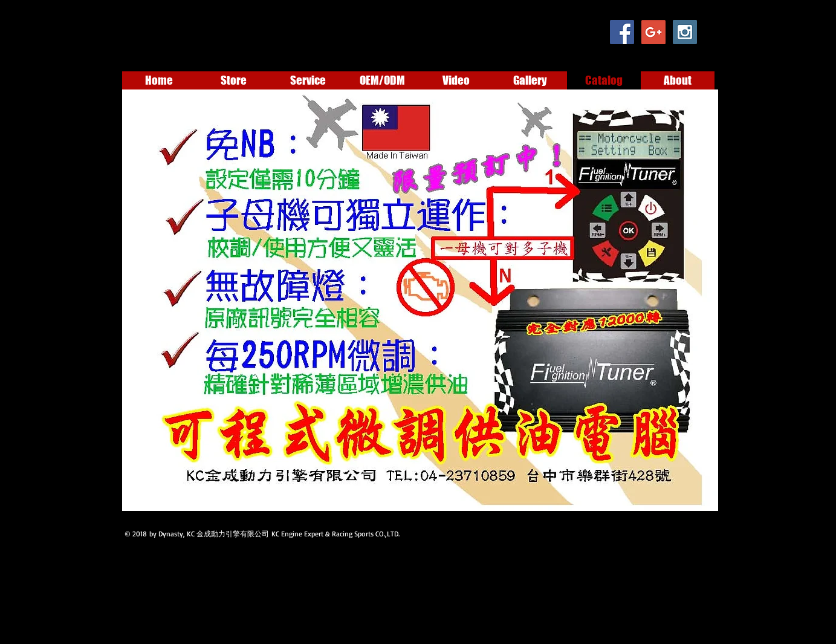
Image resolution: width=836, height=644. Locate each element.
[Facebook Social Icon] (622, 32)
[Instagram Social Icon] (685, 32)
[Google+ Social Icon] (653, 32)
